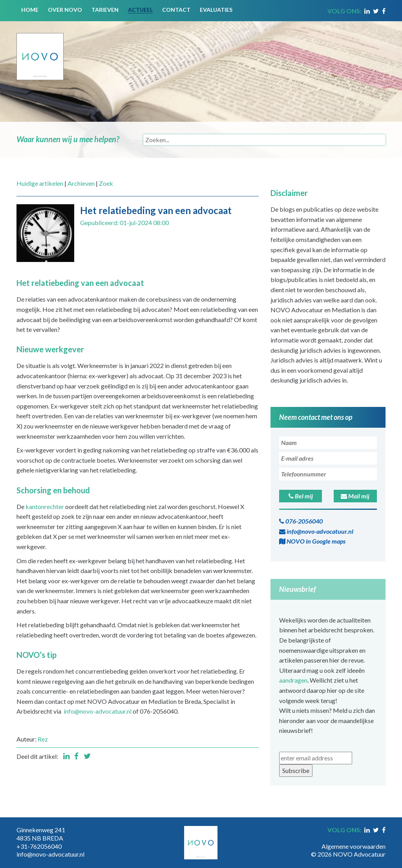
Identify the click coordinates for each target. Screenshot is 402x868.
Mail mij (355, 496)
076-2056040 (301, 521)
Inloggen (374, 838)
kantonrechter (45, 506)
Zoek (106, 183)
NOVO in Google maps (312, 541)
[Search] (264, 140)
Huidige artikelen (40, 183)
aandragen (293, 680)
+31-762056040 (39, 846)
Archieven (81, 183)
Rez (43, 739)
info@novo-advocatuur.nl (98, 711)
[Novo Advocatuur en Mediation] (40, 50)
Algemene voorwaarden (354, 846)
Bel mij (301, 496)
